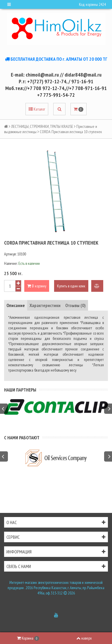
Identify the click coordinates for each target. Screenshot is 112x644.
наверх (84, 638)
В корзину (37, 286)
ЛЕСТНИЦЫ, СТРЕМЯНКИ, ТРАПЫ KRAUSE (42, 126)
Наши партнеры (20, 390)
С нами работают (22, 438)
